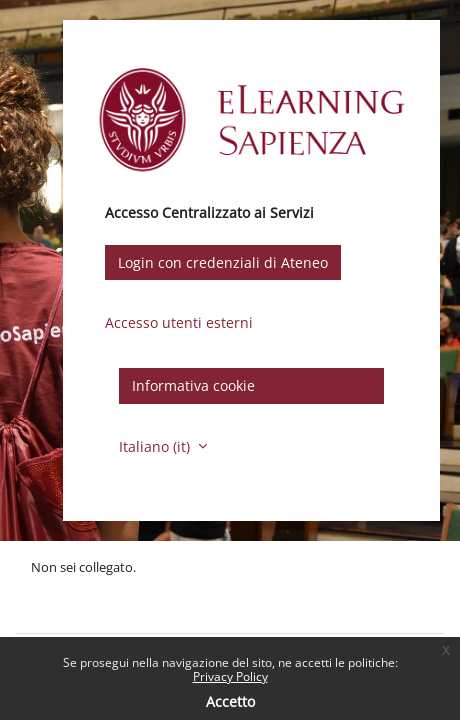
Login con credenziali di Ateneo (223, 262)
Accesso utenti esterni (179, 322)
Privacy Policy (230, 676)
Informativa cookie (193, 385)
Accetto (230, 701)
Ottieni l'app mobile (89, 607)
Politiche (56, 587)
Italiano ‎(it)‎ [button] (156, 446)
